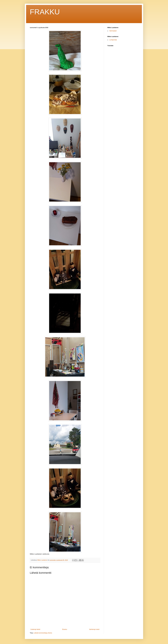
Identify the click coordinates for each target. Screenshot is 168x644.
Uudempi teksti (35, 629)
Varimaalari (113, 31)
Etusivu (65, 629)
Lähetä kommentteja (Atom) (43, 633)
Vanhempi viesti (94, 629)
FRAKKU (45, 12)
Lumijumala (113, 40)
